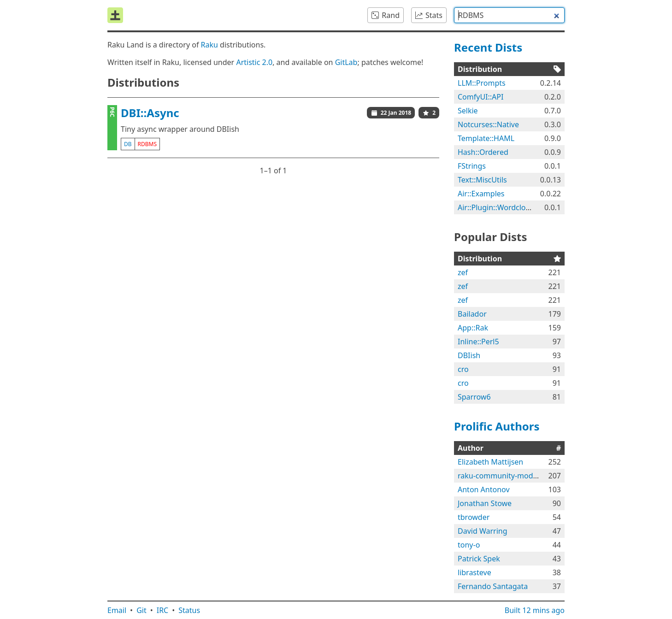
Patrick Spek (479, 559)
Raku (209, 45)
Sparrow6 (474, 397)
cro (463, 369)
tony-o (469, 545)
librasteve (475, 572)
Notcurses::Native (488, 124)
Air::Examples (481, 194)
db (128, 144)
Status (189, 610)
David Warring (483, 531)
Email (117, 610)
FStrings (472, 166)
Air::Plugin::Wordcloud (496, 207)
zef (463, 272)
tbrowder (474, 517)
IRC (163, 610)
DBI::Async (150, 113)
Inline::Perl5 (478, 342)
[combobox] (509, 15)
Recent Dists (488, 47)
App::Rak (473, 328)
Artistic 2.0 (254, 62)
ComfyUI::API (480, 97)
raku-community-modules (502, 476)
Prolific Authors (497, 426)
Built (535, 610)
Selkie (468, 111)
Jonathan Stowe (485, 503)
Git (141, 610)
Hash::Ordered (483, 152)
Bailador (472, 314)
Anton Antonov (484, 489)
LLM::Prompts (482, 83)
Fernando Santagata (493, 586)
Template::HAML (486, 138)
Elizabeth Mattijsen (490, 462)
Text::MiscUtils (482, 180)
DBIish (469, 355)
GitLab (346, 62)
